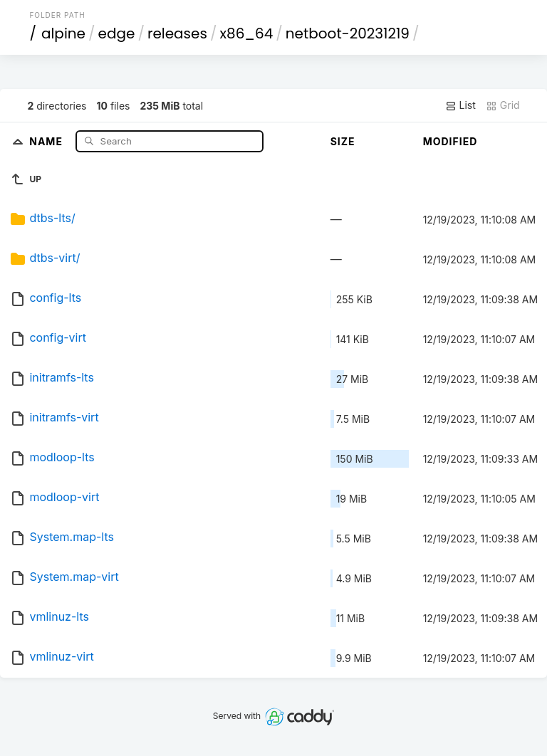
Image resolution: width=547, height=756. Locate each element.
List (460, 105)
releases (177, 33)
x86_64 (246, 33)
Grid (503, 105)
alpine (63, 33)
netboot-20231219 (348, 33)
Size (343, 141)
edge (117, 33)
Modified (450, 141)
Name (47, 141)
